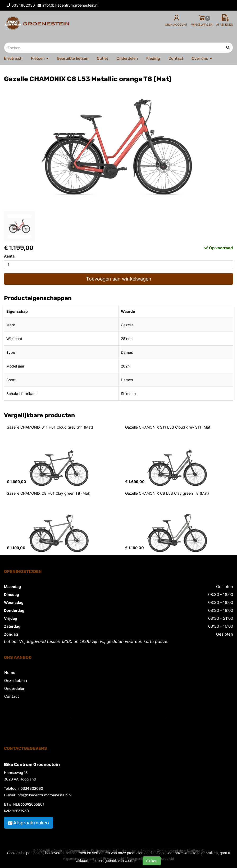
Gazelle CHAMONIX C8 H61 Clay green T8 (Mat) (49, 493)
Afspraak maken (29, 823)
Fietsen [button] (40, 58)
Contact (176, 58)
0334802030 (32, 789)
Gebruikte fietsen (73, 58)
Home (10, 673)
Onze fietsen (16, 681)
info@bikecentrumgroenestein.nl (44, 795)
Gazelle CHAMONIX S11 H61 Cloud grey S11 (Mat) (50, 427)
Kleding (153, 58)
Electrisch (13, 58)
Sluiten (152, 861)
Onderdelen (127, 58)
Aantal (10, 256)
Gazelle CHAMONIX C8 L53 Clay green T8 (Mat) (167, 493)
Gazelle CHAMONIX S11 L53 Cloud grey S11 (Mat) (168, 427)
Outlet (102, 58)
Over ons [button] (202, 58)
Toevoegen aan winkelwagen (119, 279)
